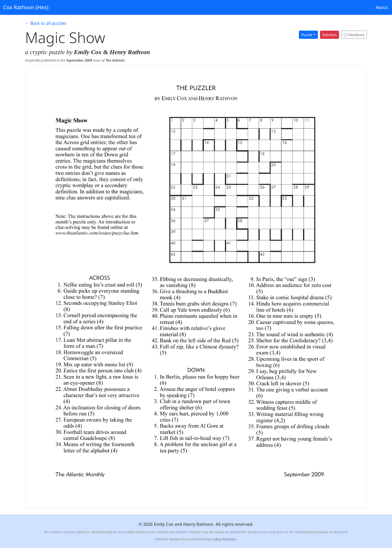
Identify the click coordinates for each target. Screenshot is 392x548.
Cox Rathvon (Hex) (26, 7)
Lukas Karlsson (224, 539)
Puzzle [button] (307, 35)
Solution (329, 35)
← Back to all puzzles (46, 23)
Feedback (354, 35)
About (382, 7)
